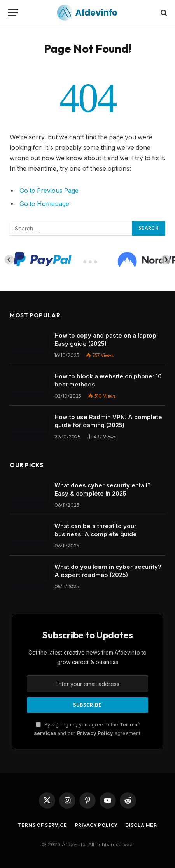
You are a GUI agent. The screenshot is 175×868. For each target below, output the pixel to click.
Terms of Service (42, 825)
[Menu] (13, 13)
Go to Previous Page (49, 191)
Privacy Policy (95, 733)
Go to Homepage (44, 204)
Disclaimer (141, 825)
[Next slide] (166, 260)
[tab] (79, 262)
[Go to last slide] (9, 260)
